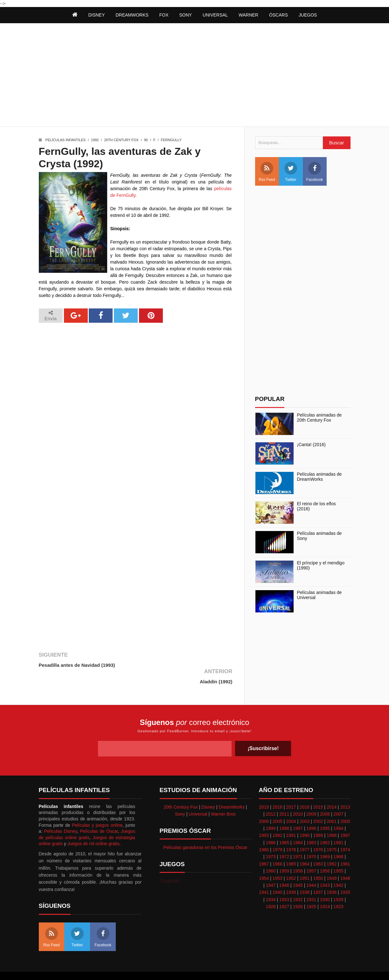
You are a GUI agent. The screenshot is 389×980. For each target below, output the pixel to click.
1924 (325, 890)
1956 (325, 854)
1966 (278, 847)
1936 (332, 876)
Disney (208, 790)
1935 (345, 876)
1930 (325, 883)
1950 (318, 862)
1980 (264, 833)
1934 (271, 883)
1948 (345, 862)
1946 (284, 869)
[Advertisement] (195, 76)
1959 (284, 854)
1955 (338, 854)
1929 (338, 883)
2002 (318, 805)
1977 (305, 833)
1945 (298, 869)
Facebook (315, 172)
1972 (284, 840)
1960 (271, 854)
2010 (298, 797)
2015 (318, 790)
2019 (264, 790)
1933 (284, 883)
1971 (298, 840)
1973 (271, 840)
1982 (325, 826)
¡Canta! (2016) (311, 445)
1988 (332, 819)
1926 (298, 890)
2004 (291, 805)
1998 (284, 812)
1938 (305, 876)
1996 (311, 812)
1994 (338, 812)
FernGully (171, 140)
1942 (338, 869)
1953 (278, 862)
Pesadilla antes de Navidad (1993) (77, 665)
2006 (264, 805)
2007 (338, 797)
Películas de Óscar (99, 815)
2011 (284, 797)
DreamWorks (232, 790)
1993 (264, 819)
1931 (311, 883)
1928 (271, 890)
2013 (345, 790)
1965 (291, 847)
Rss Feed (267, 172)
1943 (325, 869)
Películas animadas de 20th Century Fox (320, 418)
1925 (311, 890)
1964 (305, 847)
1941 (264, 876)
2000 (345, 805)
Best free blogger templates (229, 967)
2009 (311, 797)
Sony (180, 797)
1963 (318, 847)
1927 (284, 890)
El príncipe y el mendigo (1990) (321, 566)
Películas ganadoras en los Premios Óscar (205, 831)
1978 (291, 833)
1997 (298, 812)
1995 (325, 812)
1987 (345, 819)
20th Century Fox (121, 140)
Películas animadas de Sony (320, 536)
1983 (311, 826)
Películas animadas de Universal (320, 595)
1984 (298, 826)
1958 (298, 854)
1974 (345, 833)
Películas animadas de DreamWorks (320, 477)
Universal (198, 797)
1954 (264, 862)
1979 (278, 833)
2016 (305, 790)
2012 (271, 797)
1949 (332, 862)
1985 (284, 826)
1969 (325, 840)
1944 (311, 869)
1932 (298, 883)
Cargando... (171, 865)
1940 (278, 876)
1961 (345, 847)
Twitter (291, 172)
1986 (271, 826)
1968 (338, 840)
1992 (95, 140)
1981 (338, 826)
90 (146, 140)
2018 (278, 790)
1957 (311, 854)
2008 (325, 797)
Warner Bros (223, 797)
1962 (332, 847)
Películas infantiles (66, 140)
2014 (332, 790)
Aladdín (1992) (215, 665)
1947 (271, 869)
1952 (291, 862)
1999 (271, 812)
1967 (264, 847)
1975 (332, 833)
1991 (291, 819)
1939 (291, 876)
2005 (278, 805)
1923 (338, 890)
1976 (318, 833)
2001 (332, 805)
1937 (318, 876)
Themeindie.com (184, 967)
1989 (318, 819)
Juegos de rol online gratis (93, 827)
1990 (305, 819)
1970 (311, 840)
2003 (305, 805)
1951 (305, 862)
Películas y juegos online (97, 809)
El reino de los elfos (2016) (316, 506)
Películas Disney (60, 815)
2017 (291, 790)
